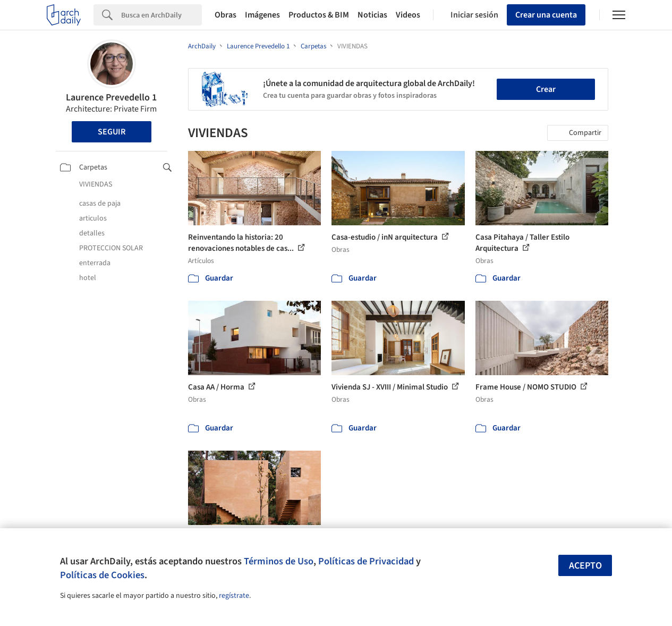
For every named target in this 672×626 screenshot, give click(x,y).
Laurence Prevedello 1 (111, 98)
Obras (226, 15)
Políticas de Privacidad (366, 561)
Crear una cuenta (546, 15)
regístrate (234, 596)
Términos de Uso (279, 561)
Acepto (585, 566)
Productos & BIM (319, 15)
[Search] (161, 15)
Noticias (372, 15)
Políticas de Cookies (102, 575)
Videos (408, 15)
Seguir (112, 132)
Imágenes (262, 15)
